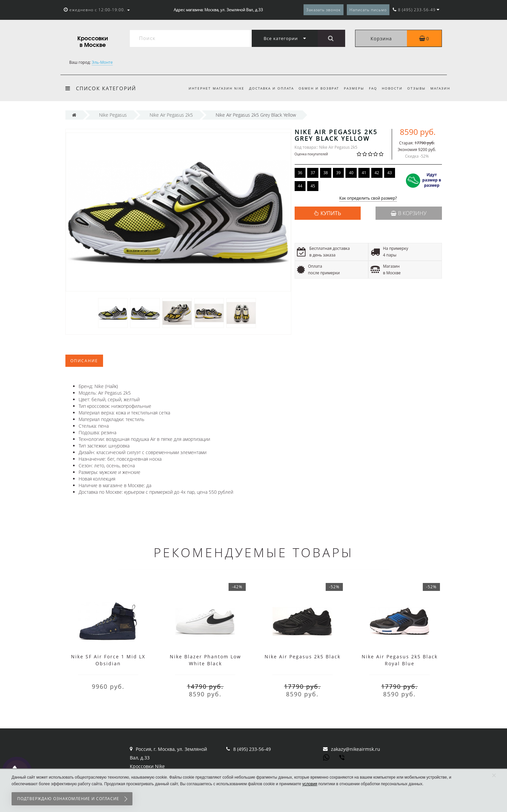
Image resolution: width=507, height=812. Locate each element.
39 (339, 173)
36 (300, 173)
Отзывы (416, 88)
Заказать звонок (324, 10)
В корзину (409, 213)
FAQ (370, 88)
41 (364, 173)
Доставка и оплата (265, 88)
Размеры (350, 88)
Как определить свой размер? (368, 198)
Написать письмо (368, 10)
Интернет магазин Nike (209, 88)
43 (390, 173)
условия (310, 784)
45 (313, 186)
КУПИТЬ (331, 213)
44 (300, 186)
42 (377, 173)
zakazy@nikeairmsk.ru (356, 749)
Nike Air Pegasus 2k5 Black (303, 657)
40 (351, 173)
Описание (84, 361)
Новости (390, 88)
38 (326, 173)
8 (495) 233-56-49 (252, 749)
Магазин (440, 88)
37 (313, 173)
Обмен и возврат (314, 88)
